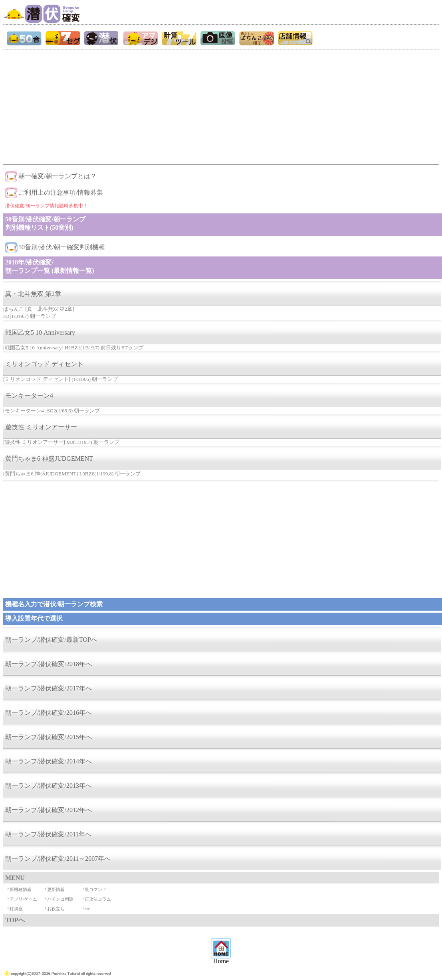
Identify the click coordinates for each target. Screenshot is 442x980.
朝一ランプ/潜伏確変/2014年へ (49, 761)
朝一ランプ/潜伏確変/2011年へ (48, 834)
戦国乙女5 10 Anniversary (40, 332)
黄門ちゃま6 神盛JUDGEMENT (49, 458)
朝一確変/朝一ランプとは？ (57, 176)
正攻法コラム (98, 899)
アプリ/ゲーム (23, 899)
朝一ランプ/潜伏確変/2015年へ (49, 737)
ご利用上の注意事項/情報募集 (61, 192)
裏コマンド (96, 889)
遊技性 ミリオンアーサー (41, 427)
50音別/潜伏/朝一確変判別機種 (62, 247)
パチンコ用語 (60, 899)
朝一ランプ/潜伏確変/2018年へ (49, 664)
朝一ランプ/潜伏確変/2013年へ (49, 786)
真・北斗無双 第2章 (33, 294)
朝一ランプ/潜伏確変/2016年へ (49, 713)
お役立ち (56, 909)
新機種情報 (21, 889)
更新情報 (56, 889)
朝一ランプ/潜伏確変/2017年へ (49, 688)
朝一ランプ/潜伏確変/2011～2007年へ (58, 859)
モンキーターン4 (29, 395)
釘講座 (16, 909)
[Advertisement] (221, 105)
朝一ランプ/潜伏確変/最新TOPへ (51, 640)
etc (87, 909)
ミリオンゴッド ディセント (44, 364)
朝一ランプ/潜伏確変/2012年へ (49, 810)
